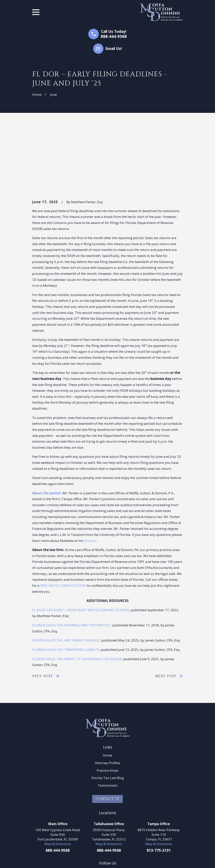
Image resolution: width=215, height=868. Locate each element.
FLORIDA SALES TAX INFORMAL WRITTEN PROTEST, (72, 565)
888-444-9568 (114, 36)
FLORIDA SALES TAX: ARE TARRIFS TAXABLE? (66, 580)
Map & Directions (58, 784)
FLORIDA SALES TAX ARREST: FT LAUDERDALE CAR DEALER (77, 599)
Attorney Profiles (108, 703)
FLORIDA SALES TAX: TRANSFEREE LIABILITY (66, 589)
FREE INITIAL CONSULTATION (63, 525)
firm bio (90, 480)
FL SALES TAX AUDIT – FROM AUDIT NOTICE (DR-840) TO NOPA (81, 550)
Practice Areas (107, 710)
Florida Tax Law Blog (108, 718)
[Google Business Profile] (113, 811)
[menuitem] (38, 860)
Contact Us (108, 739)
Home (107, 695)
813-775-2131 (159, 790)
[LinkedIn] (102, 811)
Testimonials (108, 725)
